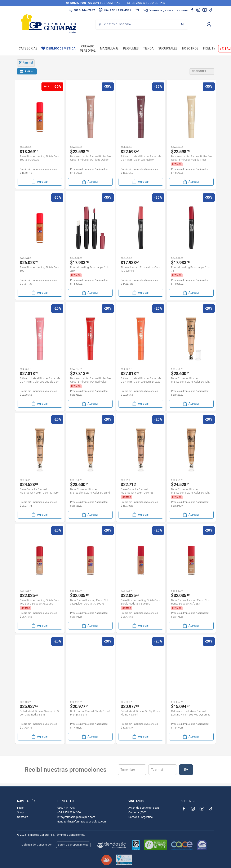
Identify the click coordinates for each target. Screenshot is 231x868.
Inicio (20, 808)
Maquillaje (109, 48)
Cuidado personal (88, 48)
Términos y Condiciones (70, 835)
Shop (20, 812)
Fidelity (209, 48)
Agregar (39, 182)
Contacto (23, 817)
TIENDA (149, 48)
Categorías (28, 48)
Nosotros (190, 48)
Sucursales (168, 48)
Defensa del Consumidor (37, 845)
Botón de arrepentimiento (73, 845)
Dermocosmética (61, 48)
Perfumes (131, 48)
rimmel (26, 63)
